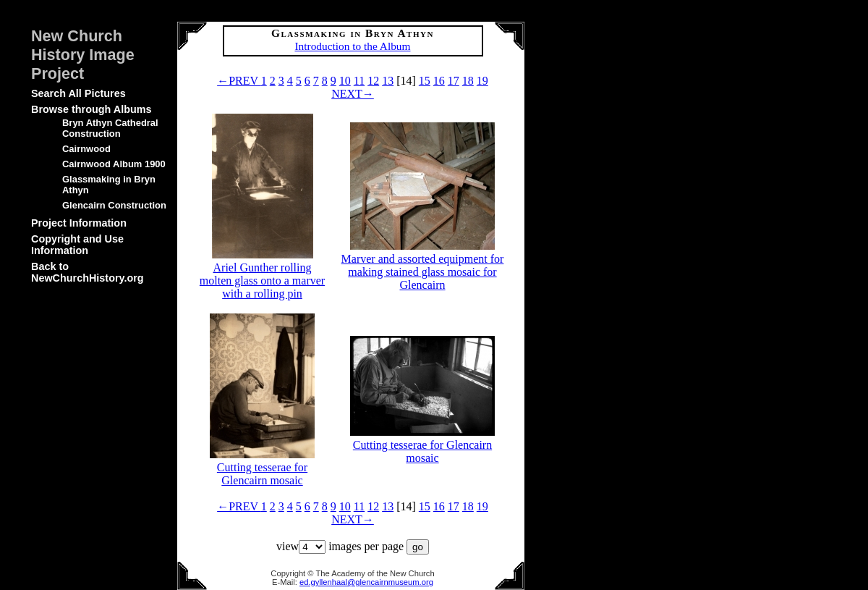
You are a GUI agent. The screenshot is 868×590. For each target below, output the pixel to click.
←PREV (239, 81)
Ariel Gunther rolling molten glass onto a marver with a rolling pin (262, 274)
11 (359, 81)
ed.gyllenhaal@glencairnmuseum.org (366, 582)
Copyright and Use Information (77, 245)
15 (425, 81)
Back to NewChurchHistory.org (88, 272)
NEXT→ (353, 94)
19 (482, 81)
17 (454, 81)
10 (345, 81)
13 (388, 81)
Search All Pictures (78, 93)
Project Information (79, 223)
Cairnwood (86, 149)
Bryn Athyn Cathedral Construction (110, 128)
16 (439, 81)
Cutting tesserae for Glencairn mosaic (262, 467)
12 (373, 81)
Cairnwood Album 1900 (114, 164)
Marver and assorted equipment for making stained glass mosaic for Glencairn (423, 265)
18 (468, 81)
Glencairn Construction (114, 205)
